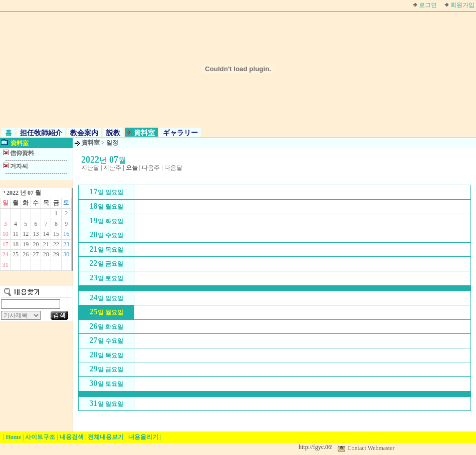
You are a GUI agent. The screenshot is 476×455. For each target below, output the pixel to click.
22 (56, 244)
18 (16, 244)
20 (36, 244)
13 (36, 234)
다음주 (151, 168)
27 (36, 254)
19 (26, 244)
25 (16, 254)
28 (46, 254)
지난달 (90, 168)
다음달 (173, 168)
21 (46, 244)
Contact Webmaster (371, 448)
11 (16, 234)
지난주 (112, 168)
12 (26, 234)
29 (56, 254)
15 (56, 234)
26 (26, 254)
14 (46, 234)
